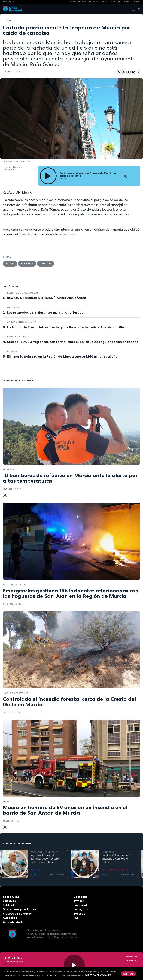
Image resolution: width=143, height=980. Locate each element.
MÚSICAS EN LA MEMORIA (45, 852)
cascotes (46, 264)
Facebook (81, 905)
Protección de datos (17, 914)
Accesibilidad (12, 922)
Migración (14, 307)
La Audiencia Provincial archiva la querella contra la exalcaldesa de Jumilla (66, 327)
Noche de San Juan (14, 585)
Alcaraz (136, 2)
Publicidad (10, 905)
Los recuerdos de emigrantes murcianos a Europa (45, 312)
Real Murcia (111, 2)
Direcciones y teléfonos (20, 909)
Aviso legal (11, 918)
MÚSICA (35, 870)
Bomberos (27, 264)
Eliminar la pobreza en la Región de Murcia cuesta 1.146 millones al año (62, 356)
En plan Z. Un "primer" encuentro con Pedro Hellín (116, 859)
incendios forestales (15, 693)
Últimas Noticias (96, 2)
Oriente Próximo (78, 2)
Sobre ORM (11, 897)
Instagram (81, 909)
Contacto (80, 897)
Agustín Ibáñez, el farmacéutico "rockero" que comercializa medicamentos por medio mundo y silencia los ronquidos (47, 859)
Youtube (79, 914)
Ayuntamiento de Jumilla (22, 322)
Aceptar (128, 974)
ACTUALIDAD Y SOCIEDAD (115, 870)
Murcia (7, 20)
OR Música (132, 960)
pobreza (12, 351)
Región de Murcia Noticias (23, 293)
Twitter (79, 901)
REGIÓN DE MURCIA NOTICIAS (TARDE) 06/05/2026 (47, 298)
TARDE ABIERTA (109, 852)
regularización (16, 337)
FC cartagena (124, 2)
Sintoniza (9, 901)
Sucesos (8, 802)
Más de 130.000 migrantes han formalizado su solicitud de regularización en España (73, 342)
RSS (76, 918)
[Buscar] (138, 9)
